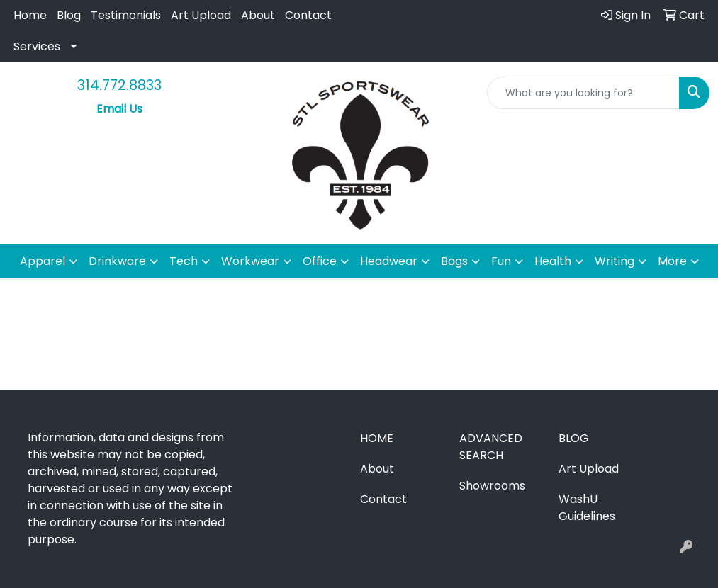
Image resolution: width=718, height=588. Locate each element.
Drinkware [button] (117, 261)
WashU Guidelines (587, 508)
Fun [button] (501, 261)
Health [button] (553, 261)
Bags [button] (454, 261)
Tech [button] (184, 261)
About (258, 15)
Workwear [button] (250, 261)
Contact (308, 15)
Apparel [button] (43, 261)
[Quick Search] (583, 93)
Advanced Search (491, 447)
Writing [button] (615, 261)
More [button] (672, 261)
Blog (69, 15)
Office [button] (320, 261)
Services (37, 46)
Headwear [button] (389, 261)
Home (30, 15)
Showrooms (492, 486)
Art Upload (201, 15)
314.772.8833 (119, 85)
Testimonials (126, 15)
